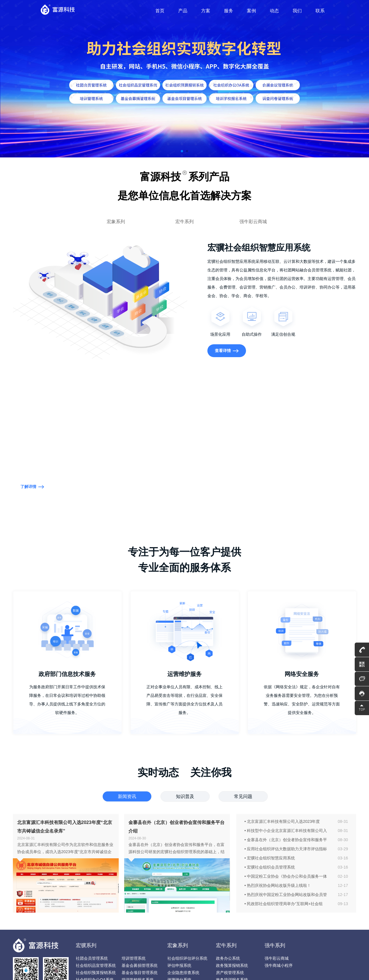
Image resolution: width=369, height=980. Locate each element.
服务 (229, 11)
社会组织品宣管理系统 (96, 965)
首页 (160, 11)
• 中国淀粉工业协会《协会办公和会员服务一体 (286, 876)
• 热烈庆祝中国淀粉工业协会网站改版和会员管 (286, 895)
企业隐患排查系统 (183, 973)
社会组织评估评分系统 (187, 958)
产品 (183, 11)
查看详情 (227, 351)
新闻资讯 (127, 796)
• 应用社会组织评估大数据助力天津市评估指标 (286, 849)
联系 (320, 11)
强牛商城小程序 (279, 965)
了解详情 (32, 487)
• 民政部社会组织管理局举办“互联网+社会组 (284, 904)
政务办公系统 (228, 958)
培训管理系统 (134, 958)
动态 (274, 11)
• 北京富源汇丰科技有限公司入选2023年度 (282, 821)
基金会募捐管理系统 (140, 965)
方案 (206, 11)
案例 (251, 11)
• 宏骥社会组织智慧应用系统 (270, 858)
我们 (297, 11)
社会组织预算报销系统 (96, 973)
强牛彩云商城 (253, 222)
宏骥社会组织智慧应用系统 (47, 222)
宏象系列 (116, 222)
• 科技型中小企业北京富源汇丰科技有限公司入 (286, 831)
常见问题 (243, 796)
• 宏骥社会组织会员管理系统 (270, 867)
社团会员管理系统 (92, 958)
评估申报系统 (179, 965)
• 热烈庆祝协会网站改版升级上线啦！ (278, 885)
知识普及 (185, 796)
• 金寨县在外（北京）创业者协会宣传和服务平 (286, 840)
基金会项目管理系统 (140, 973)
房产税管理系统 (230, 973)
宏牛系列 (184, 222)
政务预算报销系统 (232, 965)
